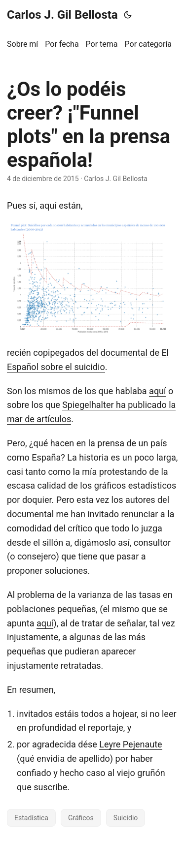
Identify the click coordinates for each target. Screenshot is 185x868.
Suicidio (126, 818)
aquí (157, 391)
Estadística (31, 818)
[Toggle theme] (128, 15)
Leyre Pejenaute (130, 744)
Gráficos (81, 818)
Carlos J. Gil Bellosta (62, 15)
